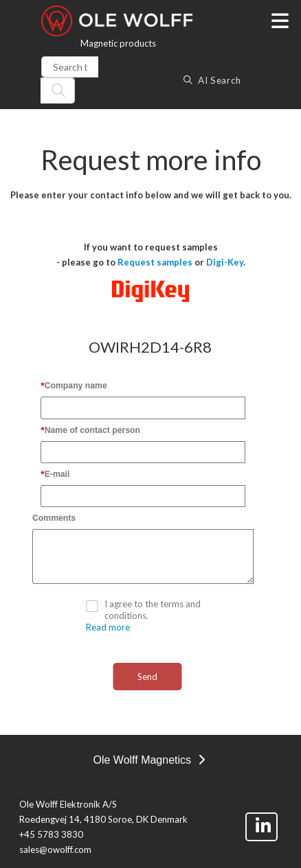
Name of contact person (92, 430)
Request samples (155, 262)
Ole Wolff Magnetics (148, 760)
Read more (108, 627)
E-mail (57, 474)
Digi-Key (225, 262)
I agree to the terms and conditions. (153, 609)
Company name (76, 386)
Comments (54, 518)
